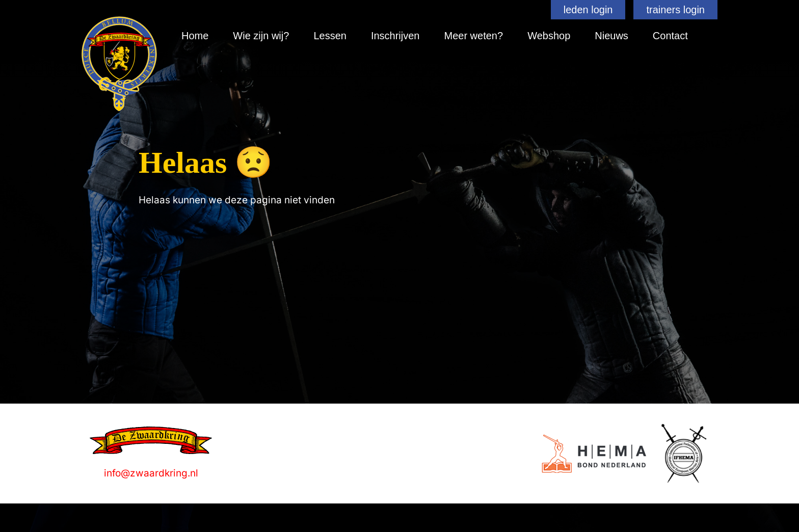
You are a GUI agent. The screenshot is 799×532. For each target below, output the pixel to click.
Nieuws (611, 36)
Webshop (549, 36)
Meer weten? (474, 36)
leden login (588, 10)
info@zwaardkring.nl (151, 473)
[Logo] (594, 454)
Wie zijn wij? (261, 36)
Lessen (330, 36)
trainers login (675, 10)
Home (195, 36)
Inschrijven (395, 36)
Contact (670, 36)
